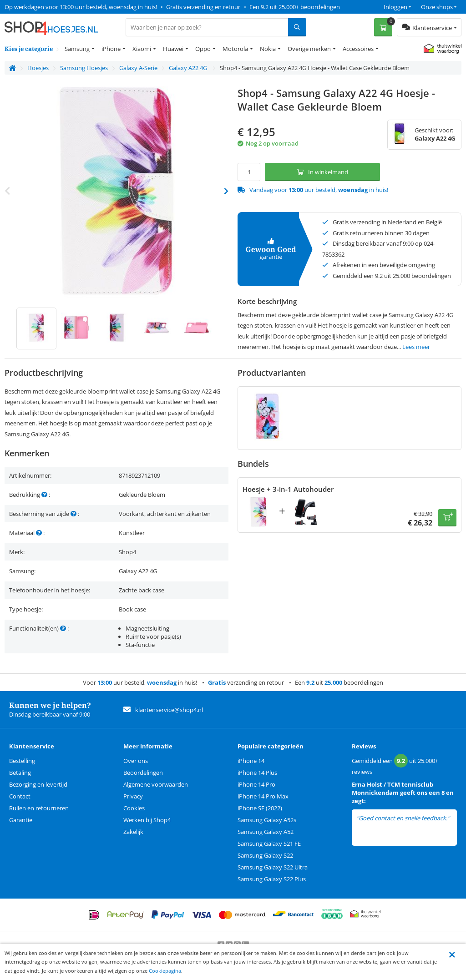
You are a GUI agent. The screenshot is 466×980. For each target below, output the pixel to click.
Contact (20, 796)
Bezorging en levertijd (38, 784)
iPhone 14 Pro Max (263, 796)
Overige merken (309, 49)
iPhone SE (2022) (260, 808)
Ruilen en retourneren (39, 808)
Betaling (20, 773)
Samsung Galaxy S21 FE (269, 844)
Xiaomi (142, 49)
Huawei (173, 49)
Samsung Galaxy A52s (267, 820)
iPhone (111, 49)
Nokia (268, 49)
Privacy (133, 796)
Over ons (136, 761)
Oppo (203, 49)
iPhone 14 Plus (257, 773)
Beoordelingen (143, 773)
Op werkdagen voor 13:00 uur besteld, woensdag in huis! (81, 7)
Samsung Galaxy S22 (265, 855)
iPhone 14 (251, 761)
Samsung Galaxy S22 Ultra (273, 867)
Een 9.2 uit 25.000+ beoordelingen (295, 7)
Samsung (77, 49)
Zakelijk (133, 832)
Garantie (21, 820)
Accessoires (358, 49)
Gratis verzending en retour (203, 7)
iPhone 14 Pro (256, 784)
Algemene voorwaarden (156, 784)
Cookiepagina (165, 971)
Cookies (134, 808)
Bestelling (22, 761)
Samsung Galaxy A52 (266, 832)
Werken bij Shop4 (147, 820)
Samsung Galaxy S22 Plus (272, 879)
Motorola (235, 49)
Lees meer (416, 347)
